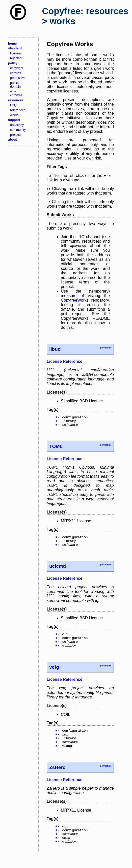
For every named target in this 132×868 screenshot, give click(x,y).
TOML (56, 449)
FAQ (13, 105)
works (14, 115)
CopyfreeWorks (75, 300)
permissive (18, 78)
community (18, 130)
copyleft (16, 73)
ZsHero (57, 779)
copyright (17, 68)
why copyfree (16, 93)
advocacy (17, 125)
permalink (105, 348)
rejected (16, 58)
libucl (55, 349)
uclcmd (57, 571)
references (18, 110)
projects (16, 135)
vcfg (54, 675)
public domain (15, 85)
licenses (16, 53)
